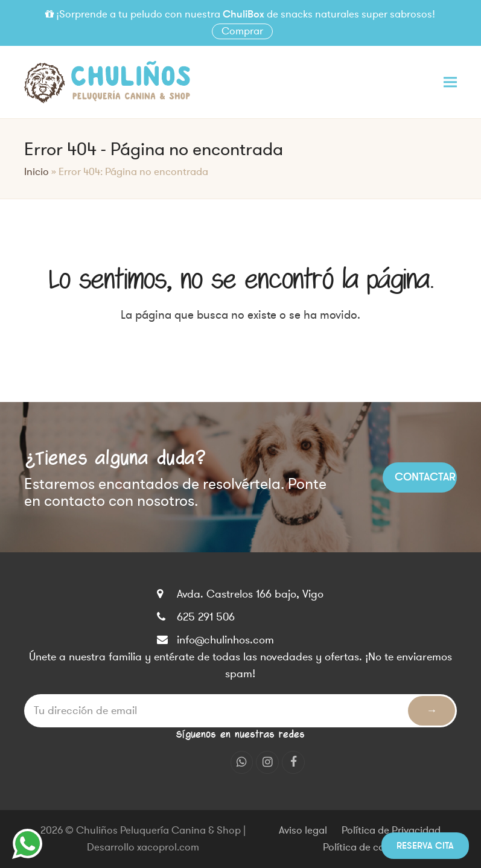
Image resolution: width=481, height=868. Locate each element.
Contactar (425, 477)
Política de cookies (365, 847)
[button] (450, 82)
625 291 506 (206, 617)
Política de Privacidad (391, 831)
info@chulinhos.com (225, 640)
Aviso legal (303, 831)
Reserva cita (425, 846)
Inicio (37, 172)
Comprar (242, 31)
